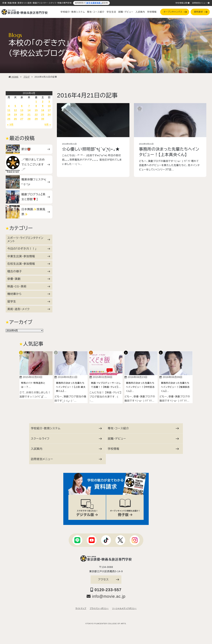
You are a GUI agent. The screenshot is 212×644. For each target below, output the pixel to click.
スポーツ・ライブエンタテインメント (29, 240)
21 (29, 115)
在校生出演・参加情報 (29, 264)
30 (43, 119)
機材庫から (29, 294)
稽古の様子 (29, 271)
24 (49, 115)
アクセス (109, 579)
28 (29, 119)
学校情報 (152, 12)
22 (36, 115)
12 (15, 110)
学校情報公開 (183, 3)
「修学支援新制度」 (94, 3)
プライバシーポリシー (99, 608)
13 (22, 110)
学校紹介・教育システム (73, 12)
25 (9, 119)
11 (9, 110)
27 (22, 119)
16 (43, 110)
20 (22, 115)
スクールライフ (66, 439)
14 (29, 110)
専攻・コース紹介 (96, 12)
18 (9, 115)
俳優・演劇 (29, 279)
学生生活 (111, 12)
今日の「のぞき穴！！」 (29, 249)
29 (36, 119)
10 (49, 106)
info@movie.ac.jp (106, 596)
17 (49, 110)
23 (43, 115)
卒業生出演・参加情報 (29, 256)
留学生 (29, 301)
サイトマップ (81, 608)
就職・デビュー (126, 12)
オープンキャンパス (175, 12)
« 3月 (10, 125)
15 (36, 110)
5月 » (48, 125)
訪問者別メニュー (201, 3)
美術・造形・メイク (29, 309)
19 (15, 115)
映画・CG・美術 (29, 286)
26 (15, 119)
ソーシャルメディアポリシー (124, 608)
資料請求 (201, 12)
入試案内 (140, 12)
